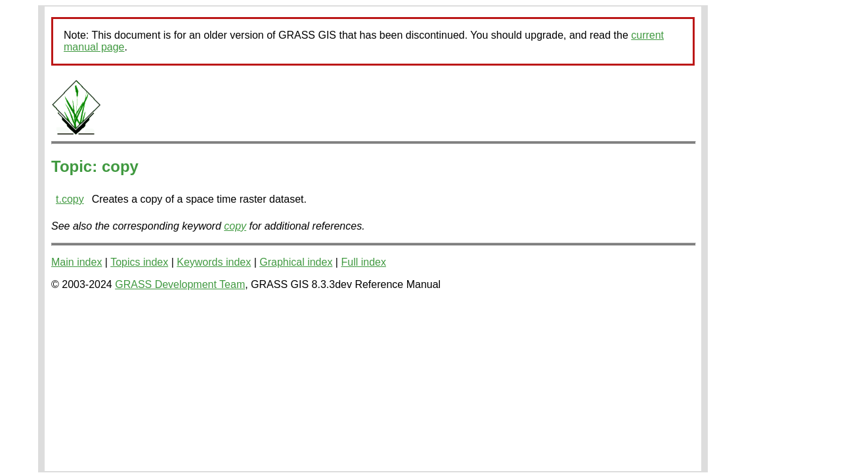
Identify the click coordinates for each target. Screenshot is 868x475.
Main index (76, 262)
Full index (363, 262)
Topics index (139, 262)
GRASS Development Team (180, 284)
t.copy (70, 199)
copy (235, 226)
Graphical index (296, 262)
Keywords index (214, 262)
